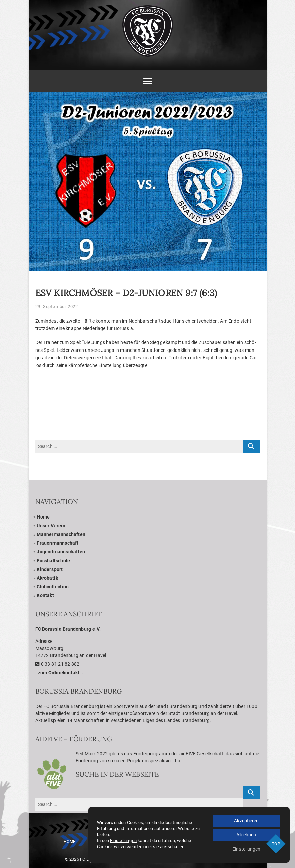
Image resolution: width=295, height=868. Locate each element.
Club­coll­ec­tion (53, 587)
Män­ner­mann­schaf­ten (61, 534)
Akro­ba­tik (47, 578)
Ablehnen (246, 835)
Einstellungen (123, 841)
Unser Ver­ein (51, 526)
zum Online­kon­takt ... (61, 673)
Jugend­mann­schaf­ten (61, 552)
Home (43, 517)
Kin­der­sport (50, 569)
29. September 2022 (57, 307)
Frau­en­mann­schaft (58, 543)
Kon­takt (45, 595)
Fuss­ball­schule (53, 561)
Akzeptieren (246, 821)
